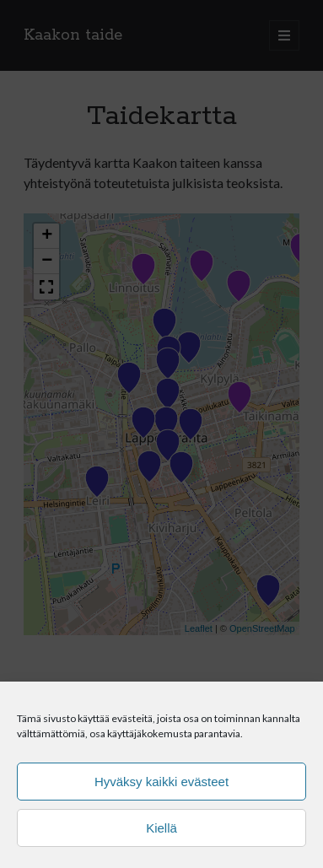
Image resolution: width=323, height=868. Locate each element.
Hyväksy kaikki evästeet (161, 782)
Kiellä (161, 828)
